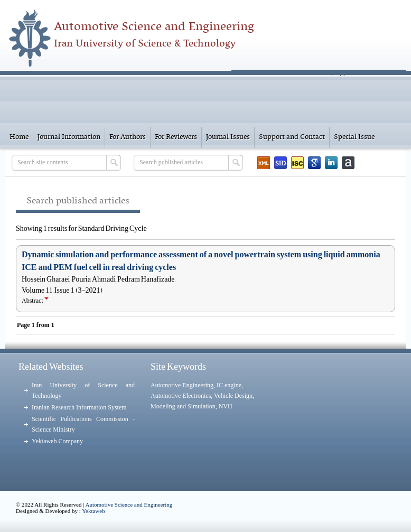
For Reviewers (176, 137)
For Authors (128, 137)
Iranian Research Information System (79, 407)
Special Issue (354, 137)
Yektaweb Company (57, 441)
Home (19, 137)
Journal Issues (228, 137)
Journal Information (69, 137)
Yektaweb (94, 511)
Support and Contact (292, 137)
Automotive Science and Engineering (129, 505)
